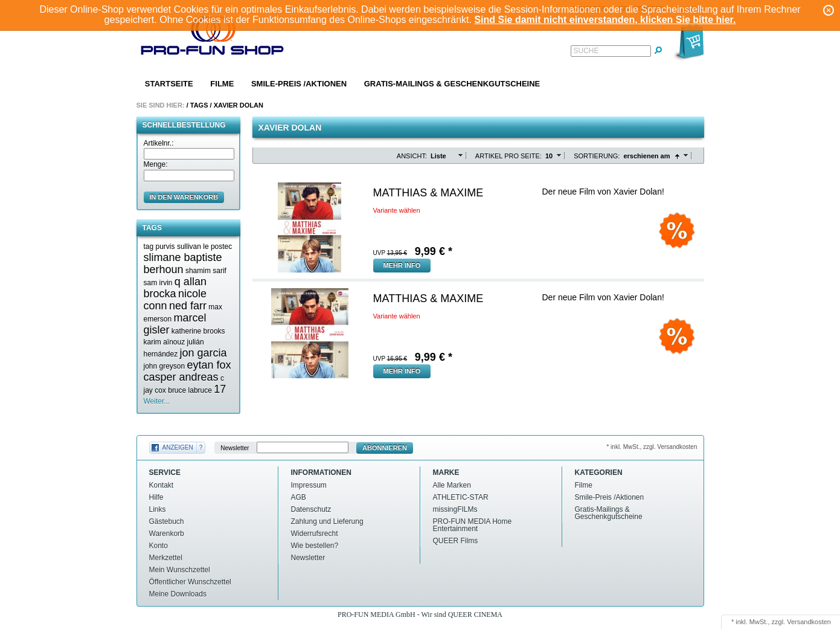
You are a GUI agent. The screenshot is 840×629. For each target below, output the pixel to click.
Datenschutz (311, 509)
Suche (586, 51)
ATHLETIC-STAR (461, 497)
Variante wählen (397, 210)
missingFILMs (455, 509)
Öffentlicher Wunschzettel (190, 582)
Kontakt (162, 485)
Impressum (309, 485)
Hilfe (156, 497)
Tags (199, 105)
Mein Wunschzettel (180, 570)
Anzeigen (178, 447)
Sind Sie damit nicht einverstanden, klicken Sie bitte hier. (605, 20)
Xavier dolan (239, 105)
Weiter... (157, 401)
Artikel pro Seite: (508, 156)
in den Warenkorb (184, 197)
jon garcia (204, 353)
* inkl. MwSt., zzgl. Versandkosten (652, 447)
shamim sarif (206, 271)
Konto (159, 546)
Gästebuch (167, 521)
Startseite (169, 84)
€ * (434, 251)
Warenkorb (167, 534)
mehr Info (402, 265)
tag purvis (159, 247)
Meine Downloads (178, 594)
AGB (299, 497)
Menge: (156, 164)
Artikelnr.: (159, 143)
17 (220, 389)
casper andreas (181, 377)
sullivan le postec (204, 247)
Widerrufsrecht (315, 534)
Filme (222, 84)
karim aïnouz (165, 342)
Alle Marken (452, 485)
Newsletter (235, 448)
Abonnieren (385, 448)
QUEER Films (456, 541)
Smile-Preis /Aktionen (299, 84)
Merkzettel (166, 558)
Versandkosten (809, 622)
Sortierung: (597, 156)
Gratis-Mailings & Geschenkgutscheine (452, 84)
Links (158, 509)
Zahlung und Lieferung (327, 521)
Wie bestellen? (315, 546)
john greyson (165, 366)
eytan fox (209, 365)
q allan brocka (175, 288)
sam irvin (158, 283)
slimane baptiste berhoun (183, 263)
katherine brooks (198, 331)
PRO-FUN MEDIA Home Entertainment (473, 525)
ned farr (188, 306)
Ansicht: (412, 156)
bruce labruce (190, 390)
